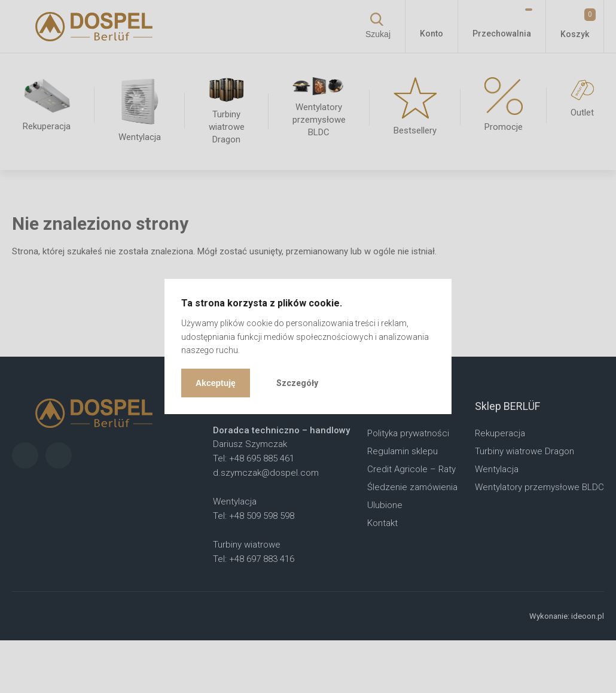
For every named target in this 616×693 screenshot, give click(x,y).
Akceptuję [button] (216, 383)
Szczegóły (297, 383)
